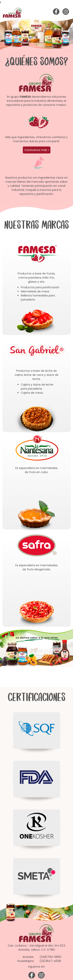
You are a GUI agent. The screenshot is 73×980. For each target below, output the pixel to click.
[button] (5, 35)
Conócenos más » (37, 150)
